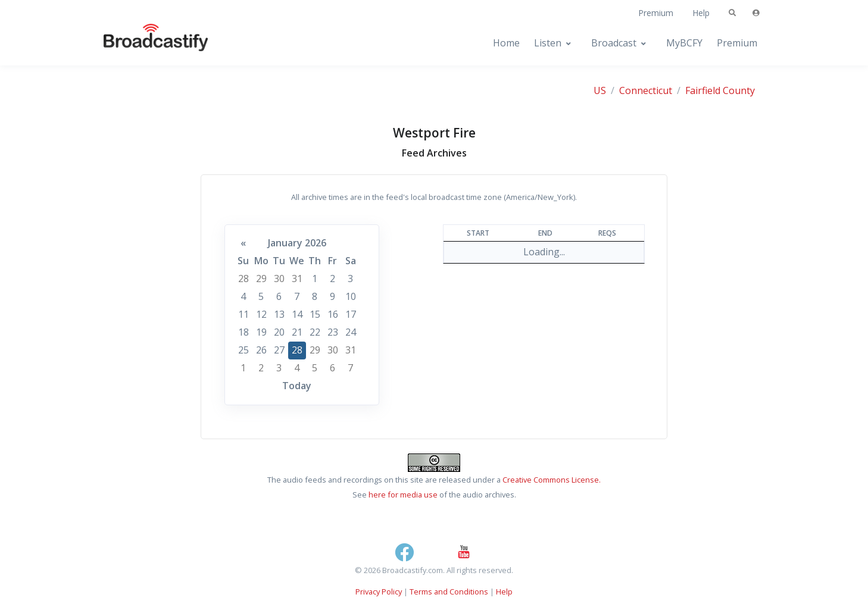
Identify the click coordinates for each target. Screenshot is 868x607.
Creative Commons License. (552, 480)
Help (701, 13)
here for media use (403, 495)
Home (506, 43)
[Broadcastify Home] (144, 43)
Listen (548, 43)
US (600, 90)
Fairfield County (720, 90)
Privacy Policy (379, 592)
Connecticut (646, 90)
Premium (656, 13)
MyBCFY (684, 43)
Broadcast (614, 43)
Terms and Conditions (449, 592)
